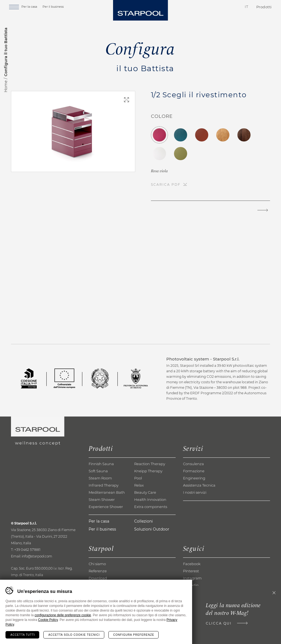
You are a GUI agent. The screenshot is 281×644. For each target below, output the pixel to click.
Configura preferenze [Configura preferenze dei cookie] (134, 635)
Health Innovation (150, 499)
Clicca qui (217, 624)
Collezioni (144, 521)
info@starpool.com (37, 556)
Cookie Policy (48, 620)
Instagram (192, 578)
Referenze (98, 571)
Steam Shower (102, 499)
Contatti (214, 8)
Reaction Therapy (150, 464)
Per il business (58, 7)
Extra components (151, 507)
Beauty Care (145, 492)
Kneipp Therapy (148, 471)
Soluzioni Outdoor (152, 529)
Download (98, 578)
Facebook (192, 564)
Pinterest (191, 571)
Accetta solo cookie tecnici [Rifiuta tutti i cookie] (74, 635)
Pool (138, 478)
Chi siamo (97, 564)
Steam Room (100, 478)
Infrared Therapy (104, 485)
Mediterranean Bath (107, 492)
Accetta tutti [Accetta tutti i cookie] (23, 635)
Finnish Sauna (101, 464)
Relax (139, 485)
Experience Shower (106, 507)
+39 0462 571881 (27, 550)
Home (6, 86)
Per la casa (34, 7)
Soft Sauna (98, 471)
